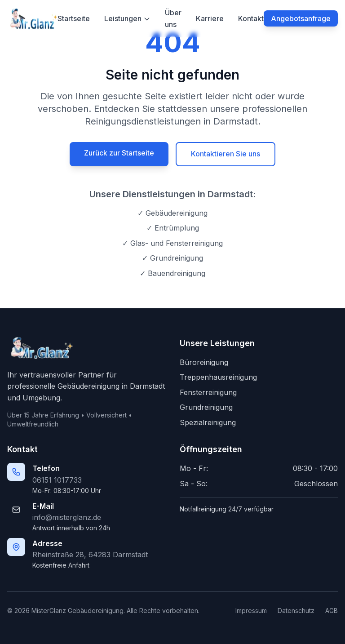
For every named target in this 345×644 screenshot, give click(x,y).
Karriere (210, 18)
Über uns (173, 18)
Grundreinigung (206, 407)
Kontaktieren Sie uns (226, 154)
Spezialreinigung (208, 422)
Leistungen (127, 18)
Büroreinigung (204, 362)
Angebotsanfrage (301, 18)
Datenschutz (296, 611)
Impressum (251, 611)
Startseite (74, 18)
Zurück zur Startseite (119, 153)
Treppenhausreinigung (218, 377)
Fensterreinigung (208, 392)
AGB (332, 611)
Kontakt (251, 18)
